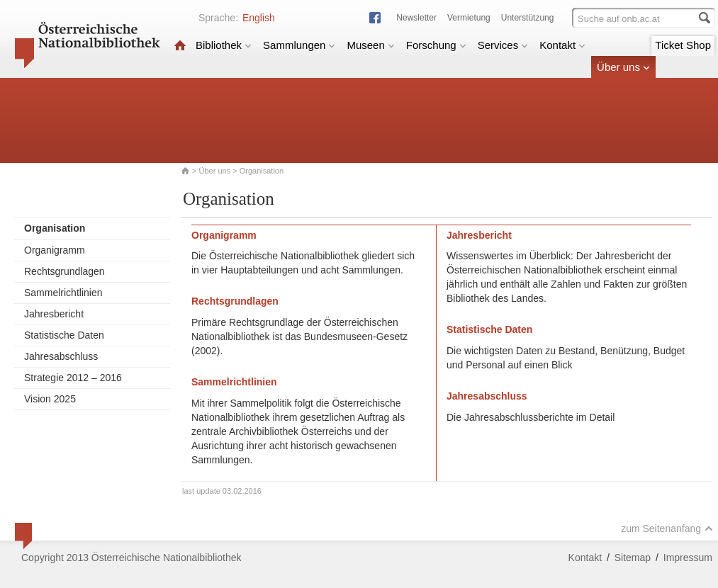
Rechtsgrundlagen (64, 271)
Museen (370, 45)
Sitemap (633, 558)
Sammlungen (299, 45)
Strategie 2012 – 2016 (73, 378)
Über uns (623, 67)
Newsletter (416, 18)
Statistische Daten (64, 335)
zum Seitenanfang (667, 528)
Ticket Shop (683, 45)
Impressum (688, 558)
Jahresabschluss (61, 356)
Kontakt (562, 45)
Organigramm (55, 250)
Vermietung (469, 18)
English (259, 18)
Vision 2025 (50, 399)
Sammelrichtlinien (63, 293)
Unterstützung (528, 18)
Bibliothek (224, 45)
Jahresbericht (54, 314)
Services (503, 45)
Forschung (436, 45)
